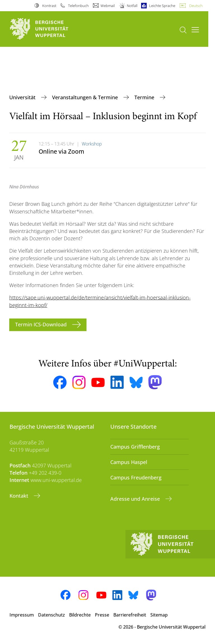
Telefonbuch (78, 6)
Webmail (108, 6)
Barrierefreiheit (130, 615)
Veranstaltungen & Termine (86, 97)
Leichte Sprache (162, 6)
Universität (23, 97)
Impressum (22, 615)
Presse (102, 615)
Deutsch (196, 6)
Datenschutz (52, 615)
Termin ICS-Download (42, 324)
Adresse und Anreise (136, 499)
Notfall (132, 6)
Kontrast (49, 6)
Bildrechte (80, 615)
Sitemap (159, 615)
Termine (145, 97)
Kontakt (20, 496)
